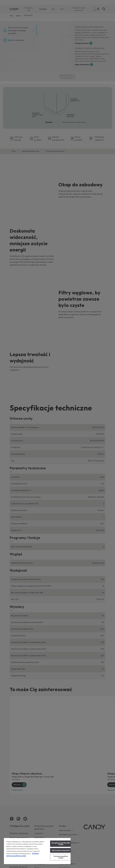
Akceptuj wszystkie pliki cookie (61, 844)
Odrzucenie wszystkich (61, 850)
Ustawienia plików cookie (61, 857)
